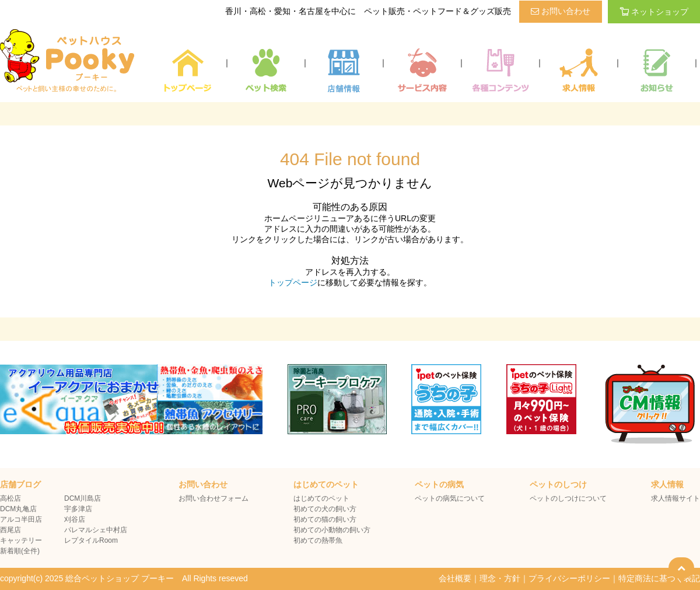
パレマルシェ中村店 (96, 530)
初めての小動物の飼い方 (332, 530)
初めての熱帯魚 (318, 540)
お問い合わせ (561, 11)
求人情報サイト (675, 498)
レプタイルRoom (91, 540)
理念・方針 (500, 578)
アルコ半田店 (21, 519)
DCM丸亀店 (18, 509)
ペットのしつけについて (568, 498)
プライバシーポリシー (569, 578)
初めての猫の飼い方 (325, 519)
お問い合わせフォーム (213, 498)
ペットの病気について (450, 498)
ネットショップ (654, 12)
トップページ (293, 282)
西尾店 (10, 530)
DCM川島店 (83, 498)
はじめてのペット (321, 498)
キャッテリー (21, 540)
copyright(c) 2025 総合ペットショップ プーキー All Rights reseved (124, 578)
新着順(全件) (20, 551)
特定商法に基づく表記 (659, 578)
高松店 (10, 498)
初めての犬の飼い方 (325, 509)
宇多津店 (78, 509)
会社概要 (455, 578)
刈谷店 (75, 519)
